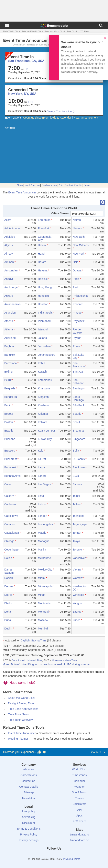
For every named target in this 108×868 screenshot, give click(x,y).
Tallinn (77, 504)
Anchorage (11, 287)
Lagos (42, 467)
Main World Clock (12, 31)
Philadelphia (80, 296)
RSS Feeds (80, 821)
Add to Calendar (61, 118)
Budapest (10, 467)
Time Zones (79, 775)
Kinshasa (44, 405)
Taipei (76, 496)
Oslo (76, 262)
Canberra (10, 504)
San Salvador (78, 382)
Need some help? (22, 683)
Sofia (76, 451)
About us (29, 769)
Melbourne (44, 558)
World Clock (79, 769)
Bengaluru (11, 397)
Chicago (9, 541)
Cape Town (11, 516)
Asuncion (10, 313)
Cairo (8, 484)
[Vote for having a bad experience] (44, 752)
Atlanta (9, 329)
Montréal (43, 612)
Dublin (8, 629)
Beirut (8, 380)
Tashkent (78, 516)
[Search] (101, 25)
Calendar (79, 781)
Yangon (77, 603)
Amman (9, 262)
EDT (30, 102)
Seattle (77, 414)
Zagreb (77, 612)
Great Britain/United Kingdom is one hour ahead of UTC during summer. (47, 664)
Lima (41, 496)
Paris (76, 279)
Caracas (9, 524)
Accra (8, 220)
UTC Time (84, 31)
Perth (76, 287)
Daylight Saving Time (33, 640)
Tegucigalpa (80, 524)
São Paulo (79, 405)
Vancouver (79, 558)
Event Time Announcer (22, 192)
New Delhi (79, 237)
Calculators (80, 804)
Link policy (29, 811)
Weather (79, 787)
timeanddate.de (79, 840)
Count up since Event (36, 118)
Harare (42, 262)
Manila (42, 550)
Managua (44, 541)
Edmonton (44, 220)
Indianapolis (45, 313)
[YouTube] (67, 856)
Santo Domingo (78, 398)
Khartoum (44, 388)
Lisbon (42, 504)
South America (49, 185)
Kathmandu (45, 380)
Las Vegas (44, 484)
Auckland (10, 338)
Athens (9, 321)
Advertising (29, 817)
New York (78, 254)
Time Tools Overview (21, 720)
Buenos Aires (12, 476)
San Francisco (79, 365)
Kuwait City (45, 439)
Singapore (79, 439)
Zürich (76, 620)
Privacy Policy (29, 834)
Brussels (10, 451)
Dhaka (8, 603)
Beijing (8, 372)
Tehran (77, 533)
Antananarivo (12, 304)
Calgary (9, 496)
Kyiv (40, 451)
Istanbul (43, 329)
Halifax (42, 245)
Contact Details (29, 787)
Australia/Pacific (73, 185)
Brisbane (10, 439)
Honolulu (43, 296)
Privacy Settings (29, 840)
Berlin (8, 405)
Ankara (9, 296)
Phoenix (78, 304)
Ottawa (77, 270)
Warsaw (78, 578)
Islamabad (44, 321)
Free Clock (72, 31)
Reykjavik (79, 321)
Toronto (77, 550)
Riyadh (77, 338)
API (79, 810)
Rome (76, 346)
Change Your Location (59, 111)
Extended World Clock (32, 31)
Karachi (43, 372)
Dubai (8, 620)
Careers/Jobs (29, 775)
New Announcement (86, 118)
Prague (77, 313)
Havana (43, 270)
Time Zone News (18, 714)
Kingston (43, 397)
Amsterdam (11, 270)
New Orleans (81, 245)
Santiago (78, 388)
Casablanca (12, 533)
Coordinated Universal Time (27, 660)
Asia (61, 185)
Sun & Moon (79, 792)
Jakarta (42, 338)
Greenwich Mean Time (64, 660)
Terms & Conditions (29, 829)
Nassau (77, 228)
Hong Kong (45, 287)
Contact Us (98, 752)
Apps (80, 815)
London (43, 516)
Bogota (9, 414)
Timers (80, 798)
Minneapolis (45, 586)
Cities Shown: (60, 213)
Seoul (76, 422)
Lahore (42, 476)
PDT (27, 69)
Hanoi (42, 254)
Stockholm (79, 467)
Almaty (9, 254)
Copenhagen (12, 550)
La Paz (42, 459)
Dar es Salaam (9, 571)
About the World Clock (22, 698)
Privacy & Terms (71, 859)
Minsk (42, 595)
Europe (87, 185)
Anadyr (9, 279)
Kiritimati (43, 414)
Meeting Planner (18, 739)
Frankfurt (43, 228)
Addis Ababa (12, 228)
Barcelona (11, 363)
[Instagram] (61, 856)
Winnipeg (78, 595)
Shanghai (78, 431)
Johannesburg (47, 355)
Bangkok (10, 355)
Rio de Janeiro (77, 331)
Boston (9, 422)
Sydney (77, 484)
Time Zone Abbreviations (23, 709)
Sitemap (29, 792)
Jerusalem (44, 346)
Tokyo (76, 541)
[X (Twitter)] (47, 856)
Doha (8, 612)
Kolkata (43, 422)
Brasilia (9, 431)
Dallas (8, 558)
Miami (42, 578)
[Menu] (7, 25)
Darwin (9, 578)
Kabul (41, 363)
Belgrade (10, 388)
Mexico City (45, 570)
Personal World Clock (55, 31)
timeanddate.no (79, 834)
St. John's (79, 459)
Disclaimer (29, 823)
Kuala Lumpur (46, 431)
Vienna (77, 570)
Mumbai (43, 629)
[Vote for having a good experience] (39, 752)
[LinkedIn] (54, 856)
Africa (20, 185)
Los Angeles (45, 524)
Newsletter (29, 798)
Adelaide (10, 237)
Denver (9, 586)
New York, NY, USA (22, 94)
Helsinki (43, 279)
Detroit (8, 595)
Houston (43, 304)
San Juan (78, 372)
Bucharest (11, 459)
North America (32, 185)
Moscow (43, 620)
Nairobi (77, 220)
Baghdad (10, 346)
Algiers (9, 245)
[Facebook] (41, 856)
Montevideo (45, 603)
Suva (76, 476)
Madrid (42, 533)
